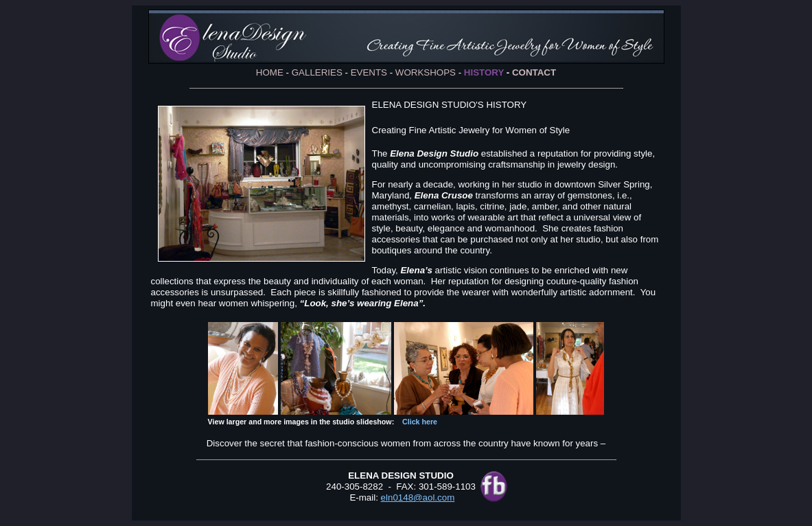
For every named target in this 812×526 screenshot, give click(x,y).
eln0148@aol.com (418, 498)
